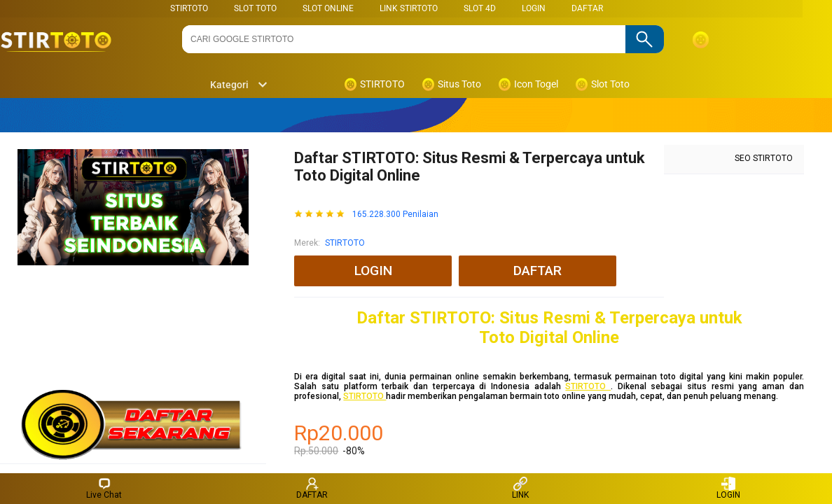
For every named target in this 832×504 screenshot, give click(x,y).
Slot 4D (480, 8)
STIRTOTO (189, 8)
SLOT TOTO (255, 8)
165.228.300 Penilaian (395, 215)
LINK (520, 488)
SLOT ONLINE (328, 8)
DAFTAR (587, 8)
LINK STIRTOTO (409, 8)
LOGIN (534, 8)
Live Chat (104, 488)
